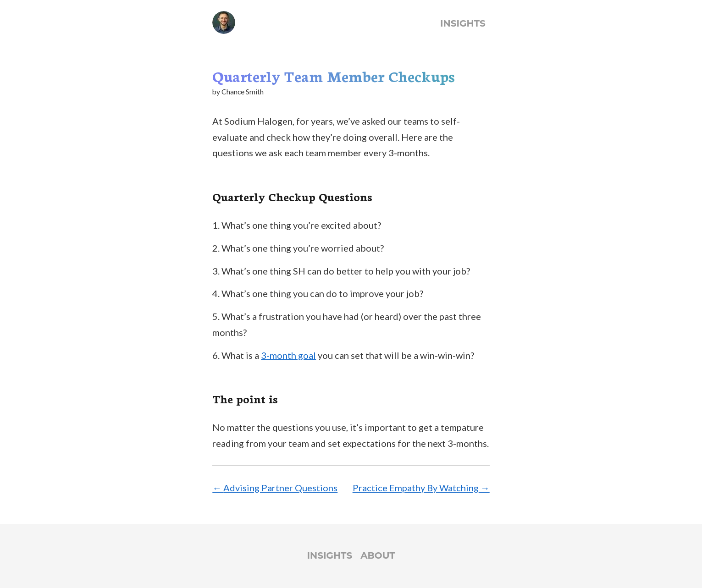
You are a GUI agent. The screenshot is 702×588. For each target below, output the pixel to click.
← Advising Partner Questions (275, 488)
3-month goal (288, 355)
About (378, 555)
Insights (463, 23)
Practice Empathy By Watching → (421, 488)
